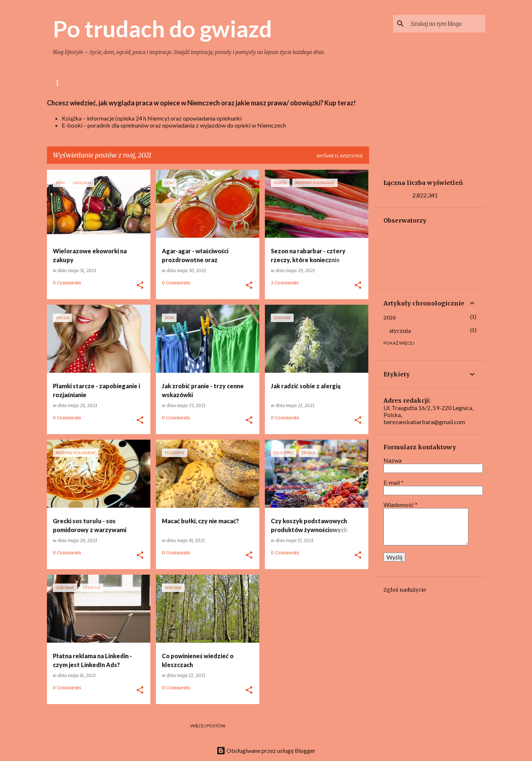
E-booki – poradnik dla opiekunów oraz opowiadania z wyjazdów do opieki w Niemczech (174, 125)
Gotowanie (144, 83)
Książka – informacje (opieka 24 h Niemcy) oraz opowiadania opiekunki (152, 118)
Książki (315, 83)
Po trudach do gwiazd (162, 28)
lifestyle (101, 83)
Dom (180, 83)
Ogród (210, 83)
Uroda (281, 83)
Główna (63, 83)
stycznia (400, 331)
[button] (140, 285)
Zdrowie (246, 83)
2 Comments (285, 283)
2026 (390, 318)
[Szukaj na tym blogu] (447, 24)
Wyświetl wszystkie (340, 156)
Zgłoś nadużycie (405, 590)
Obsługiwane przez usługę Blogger (266, 750)
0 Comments (67, 283)
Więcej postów (208, 726)
